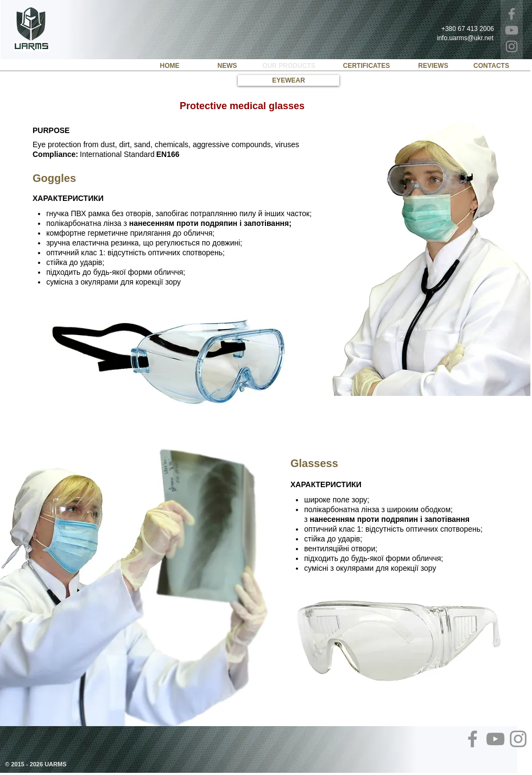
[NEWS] (227, 66)
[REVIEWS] (433, 66)
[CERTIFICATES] (366, 66)
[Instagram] (512, 46)
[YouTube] (512, 30)
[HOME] (170, 66)
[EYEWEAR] (289, 80)
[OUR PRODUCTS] (289, 66)
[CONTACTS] (491, 66)
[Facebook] (512, 14)
